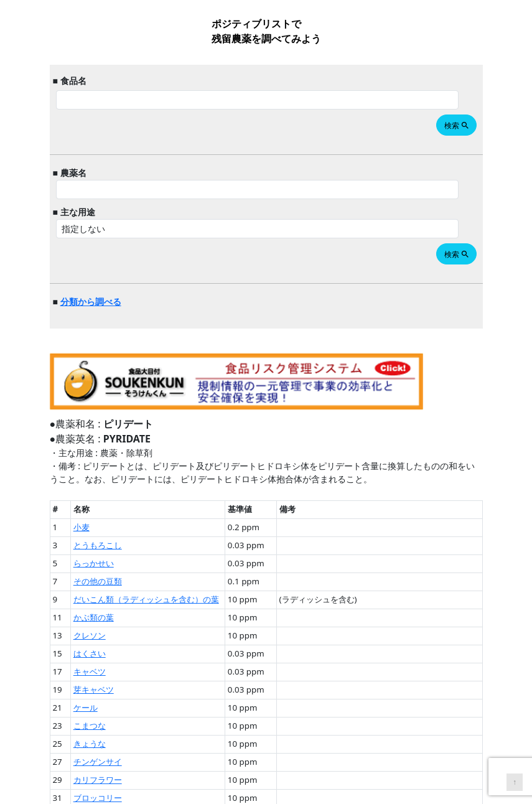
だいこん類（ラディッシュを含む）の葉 (146, 599)
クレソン (90, 635)
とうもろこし (98, 545)
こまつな (90, 726)
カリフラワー (98, 780)
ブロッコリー (98, 798)
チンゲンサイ (98, 762)
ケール (86, 708)
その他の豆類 (98, 581)
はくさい (90, 653)
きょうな (90, 744)
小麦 (82, 527)
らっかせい (94, 563)
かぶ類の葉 (94, 617)
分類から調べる (91, 301)
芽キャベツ (94, 689)
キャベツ (90, 671)
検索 (457, 125)
